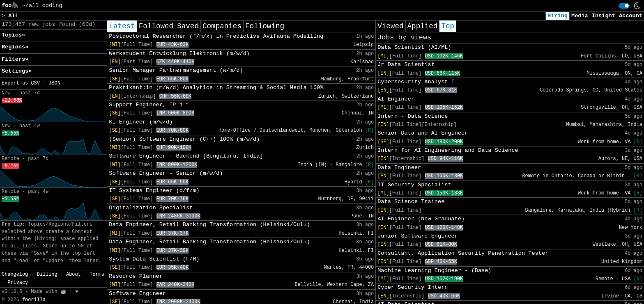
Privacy (18, 283)
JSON (54, 83)
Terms (97, 274)
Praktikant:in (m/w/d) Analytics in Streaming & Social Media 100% (216, 88)
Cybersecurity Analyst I (416, 82)
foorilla (34, 300)
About (74, 274)
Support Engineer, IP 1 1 (149, 105)
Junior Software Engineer (418, 236)
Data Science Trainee (411, 202)
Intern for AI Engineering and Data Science (448, 150)
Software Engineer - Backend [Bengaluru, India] (186, 156)
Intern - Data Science (413, 116)
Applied (423, 26)
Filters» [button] (15, 59)
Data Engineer (399, 168)
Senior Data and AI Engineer (423, 133)
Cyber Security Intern (413, 287)
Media (580, 16)
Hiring (558, 16)
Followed (156, 26)
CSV (35, 83)
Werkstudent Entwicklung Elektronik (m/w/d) (179, 54)
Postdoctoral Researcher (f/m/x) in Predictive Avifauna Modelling (216, 36)
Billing (47, 274)
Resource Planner (136, 276)
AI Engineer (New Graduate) (421, 219)
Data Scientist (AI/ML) (414, 47)
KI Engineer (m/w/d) (141, 122)
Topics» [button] (13, 35)
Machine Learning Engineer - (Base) (434, 271)
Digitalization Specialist (151, 208)
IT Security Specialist (414, 185)
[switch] (624, 6)
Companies (222, 26)
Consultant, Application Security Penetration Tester (463, 253)
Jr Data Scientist (406, 65)
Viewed (390, 26)
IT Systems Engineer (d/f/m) (154, 191)
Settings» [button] (17, 71)
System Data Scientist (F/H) (154, 259)
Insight (604, 16)
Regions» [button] (15, 47)
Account (631, 16)
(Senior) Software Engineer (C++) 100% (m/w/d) (184, 139)
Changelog (15, 274)
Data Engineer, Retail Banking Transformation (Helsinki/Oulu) (209, 225)
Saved (188, 26)
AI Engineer (396, 99)
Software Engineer (137, 294)
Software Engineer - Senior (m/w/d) (166, 173)
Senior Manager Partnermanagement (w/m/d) (176, 70)
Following (265, 26)
